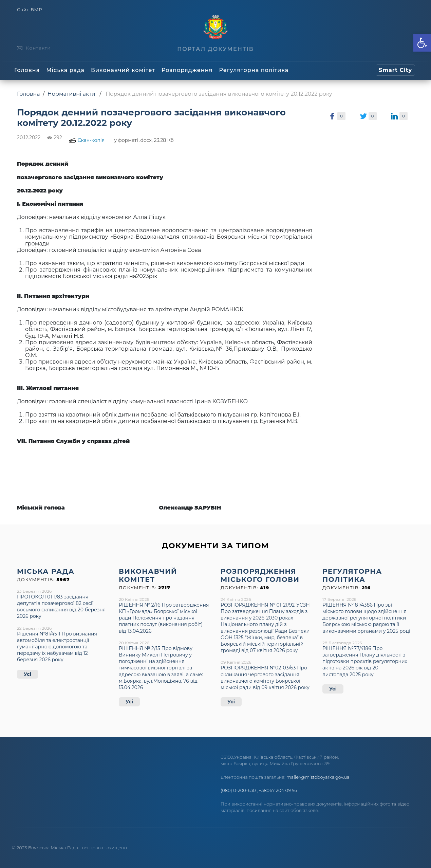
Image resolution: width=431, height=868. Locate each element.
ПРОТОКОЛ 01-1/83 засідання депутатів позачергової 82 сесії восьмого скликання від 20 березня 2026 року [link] (61, 607)
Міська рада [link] (65, 70)
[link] (422, 43)
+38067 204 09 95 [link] (278, 790)
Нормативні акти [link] (71, 94)
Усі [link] (27, 674)
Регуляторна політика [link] (254, 70)
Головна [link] (27, 70)
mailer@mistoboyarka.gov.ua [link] (318, 777)
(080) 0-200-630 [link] (238, 790)
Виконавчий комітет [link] (123, 70)
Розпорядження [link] (187, 70)
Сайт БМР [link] (30, 10)
